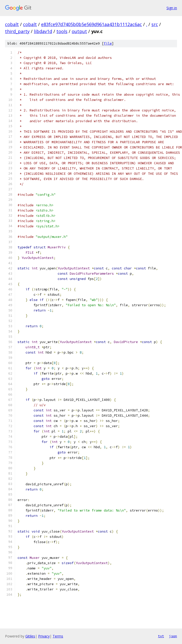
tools (62, 31)
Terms (58, 636)
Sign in (172, 8)
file (108, 43)
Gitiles (30, 636)
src (155, 24)
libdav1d (43, 31)
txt (161, 636)
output (79, 31)
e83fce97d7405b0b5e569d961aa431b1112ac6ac (92, 24)
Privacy (44, 636)
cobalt (12, 24)
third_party (17, 31)
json (173, 636)
